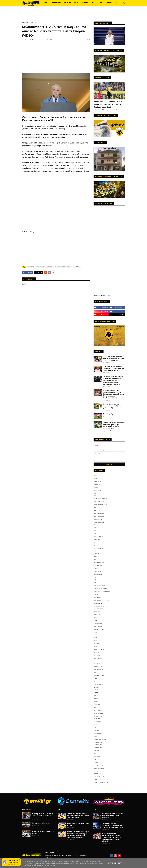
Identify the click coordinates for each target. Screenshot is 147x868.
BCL (95, 493)
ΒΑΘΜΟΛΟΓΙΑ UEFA (99, 629)
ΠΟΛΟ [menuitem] (94, 3)
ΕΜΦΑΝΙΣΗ (97, 664)
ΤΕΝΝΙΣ (96, 771)
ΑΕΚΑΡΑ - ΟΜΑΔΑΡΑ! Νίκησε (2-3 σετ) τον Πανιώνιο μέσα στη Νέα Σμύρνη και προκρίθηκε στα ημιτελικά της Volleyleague (78, 835)
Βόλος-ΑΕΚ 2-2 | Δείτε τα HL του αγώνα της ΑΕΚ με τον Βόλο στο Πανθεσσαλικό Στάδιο (108, 104)
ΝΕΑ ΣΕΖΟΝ (97, 722)
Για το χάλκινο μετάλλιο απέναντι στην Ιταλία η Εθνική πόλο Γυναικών (113, 815)
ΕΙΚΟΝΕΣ (96, 652)
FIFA (95, 528)
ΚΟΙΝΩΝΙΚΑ (97, 699)
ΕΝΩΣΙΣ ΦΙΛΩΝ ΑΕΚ (99, 667)
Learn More (112, 863)
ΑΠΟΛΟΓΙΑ (97, 615)
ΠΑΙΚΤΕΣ (96, 730)
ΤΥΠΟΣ (69, 267)
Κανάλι (95, 707)
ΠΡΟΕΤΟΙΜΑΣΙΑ (98, 742)
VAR (95, 580)
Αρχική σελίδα (26, 22)
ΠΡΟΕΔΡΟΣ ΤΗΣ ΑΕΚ (100, 739)
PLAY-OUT (97, 560)
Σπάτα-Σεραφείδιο (99, 768)
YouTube (96, 594)
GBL (95, 534)
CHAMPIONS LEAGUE (100, 499)
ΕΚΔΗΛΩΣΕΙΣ (98, 658)
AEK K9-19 (97, 484)
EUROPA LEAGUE (99, 522)
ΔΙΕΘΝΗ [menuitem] (101, 3)
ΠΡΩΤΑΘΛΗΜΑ (98, 751)
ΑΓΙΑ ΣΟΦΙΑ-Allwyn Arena (101, 600)
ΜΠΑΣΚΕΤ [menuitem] (68, 3)
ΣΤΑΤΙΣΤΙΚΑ (97, 759)
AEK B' (95, 479)
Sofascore (108, 296)
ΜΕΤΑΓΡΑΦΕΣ (98, 710)
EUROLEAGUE (98, 519)
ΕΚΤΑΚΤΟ (96, 661)
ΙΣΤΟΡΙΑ (96, 687)
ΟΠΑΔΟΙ (96, 725)
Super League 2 (98, 574)
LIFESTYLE (97, 539)
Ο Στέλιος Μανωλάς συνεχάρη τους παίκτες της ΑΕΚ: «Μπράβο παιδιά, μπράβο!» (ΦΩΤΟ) (113, 368)
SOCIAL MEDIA (98, 565)
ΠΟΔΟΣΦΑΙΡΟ (98, 733)
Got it (120, 863)
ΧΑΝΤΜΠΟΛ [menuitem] (85, 3)
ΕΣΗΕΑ (96, 681)
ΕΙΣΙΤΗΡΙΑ (97, 655)
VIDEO (78, 267)
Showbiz (96, 568)
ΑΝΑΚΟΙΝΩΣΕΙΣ (98, 609)
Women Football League (100, 589)
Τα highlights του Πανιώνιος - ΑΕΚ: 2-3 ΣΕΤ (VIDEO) (78, 824)
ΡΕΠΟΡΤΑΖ (50, 267)
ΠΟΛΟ (95, 736)
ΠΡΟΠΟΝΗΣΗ (98, 745)
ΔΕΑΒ (95, 638)
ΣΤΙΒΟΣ (96, 762)
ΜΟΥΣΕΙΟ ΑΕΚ (40, 267)
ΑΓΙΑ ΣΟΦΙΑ (97, 597)
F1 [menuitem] (116, 3)
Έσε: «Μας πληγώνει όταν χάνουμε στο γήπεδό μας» (111, 415)
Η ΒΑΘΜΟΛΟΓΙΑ (98, 684)
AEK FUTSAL (97, 481)
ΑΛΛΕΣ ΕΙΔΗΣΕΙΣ (99, 606)
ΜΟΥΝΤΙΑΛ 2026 (99, 713)
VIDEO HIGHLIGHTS (100, 586)
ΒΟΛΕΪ (95, 632)
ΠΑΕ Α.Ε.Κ (97, 728)
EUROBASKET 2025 (99, 513)
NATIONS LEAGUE (99, 548)
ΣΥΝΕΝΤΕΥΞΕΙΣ (60, 267)
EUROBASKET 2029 (99, 516)
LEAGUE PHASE (98, 537)
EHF (95, 508)
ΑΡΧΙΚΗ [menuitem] (46, 3)
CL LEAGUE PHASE (99, 502)
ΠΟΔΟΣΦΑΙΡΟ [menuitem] (57, 3)
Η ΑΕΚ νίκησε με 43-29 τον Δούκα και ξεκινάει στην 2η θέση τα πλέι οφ (42, 815)
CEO (95, 496)
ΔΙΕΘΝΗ (96, 646)
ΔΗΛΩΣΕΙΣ (34, 22)
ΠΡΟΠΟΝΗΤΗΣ (98, 748)
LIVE (95, 542)
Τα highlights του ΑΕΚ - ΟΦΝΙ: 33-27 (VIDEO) (43, 832)
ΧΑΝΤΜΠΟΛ (97, 780)
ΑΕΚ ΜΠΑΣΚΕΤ (98, 603)
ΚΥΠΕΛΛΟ (97, 704)
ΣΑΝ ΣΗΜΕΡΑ (98, 757)
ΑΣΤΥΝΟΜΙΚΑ (98, 623)
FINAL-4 (96, 531)
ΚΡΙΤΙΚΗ (96, 702)
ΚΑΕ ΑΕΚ (96, 690)
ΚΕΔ (95, 696)
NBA (95, 551)
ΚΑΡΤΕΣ (96, 693)
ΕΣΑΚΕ (96, 678)
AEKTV (96, 487)
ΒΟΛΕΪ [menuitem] (76, 3)
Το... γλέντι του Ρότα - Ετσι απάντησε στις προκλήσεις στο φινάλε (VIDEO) (113, 406)
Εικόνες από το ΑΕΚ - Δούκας (41, 823)
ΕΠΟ (95, 673)
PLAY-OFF (96, 557)
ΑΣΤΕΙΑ (96, 620)
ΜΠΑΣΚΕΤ (97, 719)
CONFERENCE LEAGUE (100, 505)
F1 (94, 525)
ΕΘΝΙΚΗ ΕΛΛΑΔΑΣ (99, 649)
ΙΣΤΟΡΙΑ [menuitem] (110, 3)
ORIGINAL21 (97, 554)
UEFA (95, 577)
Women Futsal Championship (102, 592)
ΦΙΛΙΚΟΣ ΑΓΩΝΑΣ (99, 777)
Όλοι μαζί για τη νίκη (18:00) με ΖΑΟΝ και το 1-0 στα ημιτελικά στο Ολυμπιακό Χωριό (78, 815)
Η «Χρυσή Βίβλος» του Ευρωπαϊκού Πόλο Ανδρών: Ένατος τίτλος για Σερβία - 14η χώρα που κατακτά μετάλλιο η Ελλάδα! (112, 837)
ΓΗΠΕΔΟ (96, 635)
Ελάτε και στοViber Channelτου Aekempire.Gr (13, 862)
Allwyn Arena (97, 490)
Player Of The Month (99, 563)
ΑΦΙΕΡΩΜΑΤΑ (98, 626)
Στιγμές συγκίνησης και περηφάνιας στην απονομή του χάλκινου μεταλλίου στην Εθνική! (113, 825)
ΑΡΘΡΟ (96, 618)
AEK (95, 476)
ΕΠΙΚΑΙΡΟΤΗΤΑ (98, 670)
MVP (95, 545)
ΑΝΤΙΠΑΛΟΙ (97, 612)
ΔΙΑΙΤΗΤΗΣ (97, 644)
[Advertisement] (73, 14)
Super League (97, 571)
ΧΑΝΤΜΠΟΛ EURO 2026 (101, 783)
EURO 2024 (97, 510)
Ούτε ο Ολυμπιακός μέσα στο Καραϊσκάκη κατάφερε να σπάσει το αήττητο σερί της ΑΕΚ (114, 359)
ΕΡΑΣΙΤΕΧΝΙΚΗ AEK (99, 675)
